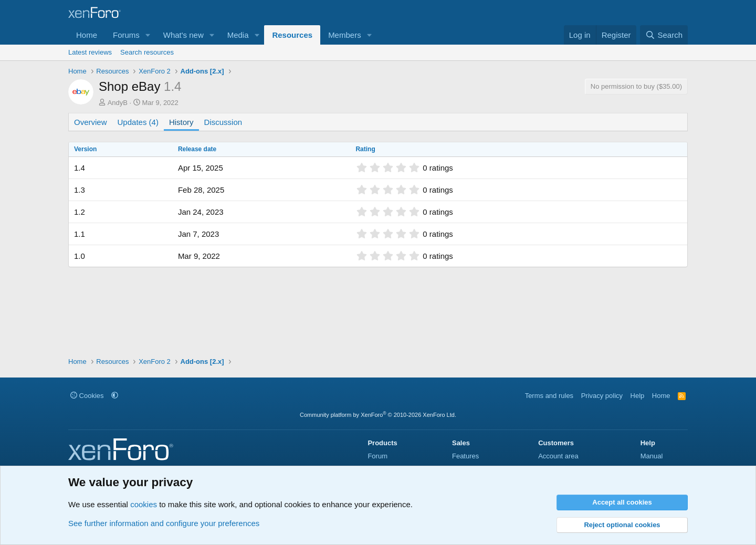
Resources (292, 35)
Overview (91, 122)
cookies (144, 504)
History (181, 122)
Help (638, 396)
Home (87, 35)
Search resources (147, 52)
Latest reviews (90, 52)
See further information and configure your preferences (164, 523)
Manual (652, 456)
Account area (558, 456)
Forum (377, 456)
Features (465, 456)
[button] (148, 35)
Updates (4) (138, 122)
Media (238, 35)
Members (345, 35)
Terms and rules (549, 396)
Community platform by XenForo (378, 415)
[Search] (664, 35)
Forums (126, 35)
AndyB (118, 103)
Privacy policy (602, 396)
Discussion (223, 122)
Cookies (87, 396)
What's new (183, 35)
